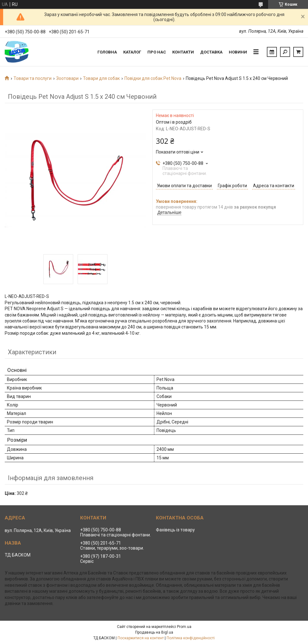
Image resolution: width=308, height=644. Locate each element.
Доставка (211, 52)
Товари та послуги (33, 78)
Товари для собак (101, 78)
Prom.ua (184, 627)
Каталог (132, 52)
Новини (238, 52)
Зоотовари (67, 78)
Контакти (183, 52)
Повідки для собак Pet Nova (153, 78)
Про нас (157, 52)
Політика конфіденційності (191, 638)
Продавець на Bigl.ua (154, 632)
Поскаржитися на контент (141, 638)
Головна (107, 52)
